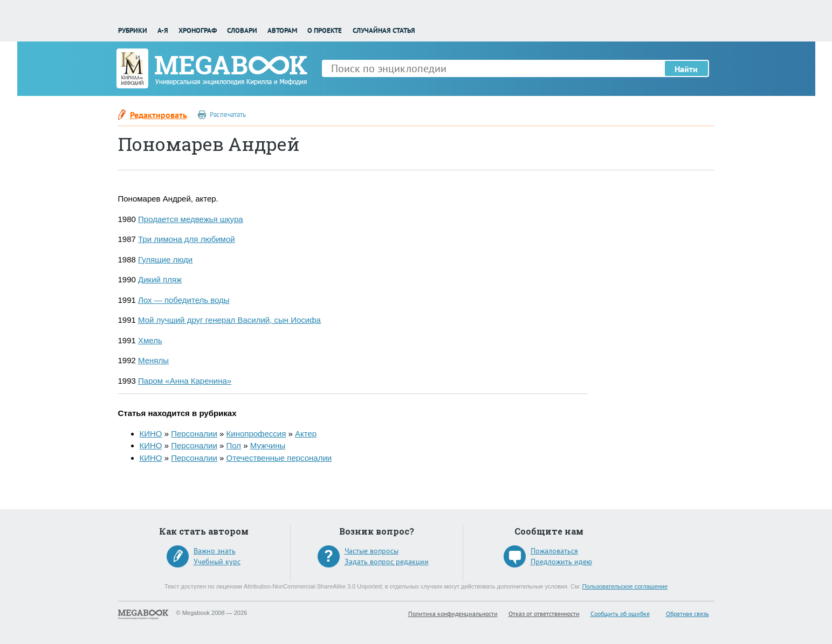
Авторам (282, 30)
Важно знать (215, 551)
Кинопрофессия (256, 434)
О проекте (325, 30)
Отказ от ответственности (544, 614)
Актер (306, 434)
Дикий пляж (160, 279)
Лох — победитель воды (184, 300)
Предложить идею (561, 562)
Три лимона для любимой (187, 239)
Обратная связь (687, 614)
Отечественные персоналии (279, 458)
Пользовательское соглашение (625, 586)
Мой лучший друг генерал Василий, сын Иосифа (229, 320)
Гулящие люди (165, 259)
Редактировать (159, 115)
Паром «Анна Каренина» (185, 381)
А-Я (163, 30)
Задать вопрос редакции (387, 562)
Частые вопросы (372, 551)
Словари (242, 30)
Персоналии (194, 434)
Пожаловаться (554, 551)
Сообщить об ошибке (620, 614)
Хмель (150, 340)
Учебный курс (217, 562)
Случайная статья (384, 30)
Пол (234, 445)
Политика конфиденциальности (453, 614)
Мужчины (268, 445)
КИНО (151, 434)
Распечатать (228, 115)
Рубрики (133, 30)
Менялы (153, 360)
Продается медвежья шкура (191, 219)
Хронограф (198, 30)
